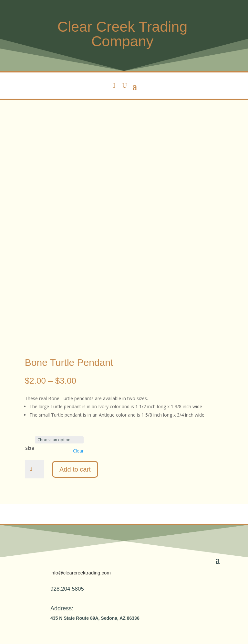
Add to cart (75, 469)
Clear (78, 451)
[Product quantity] (35, 469)
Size (30, 448)
